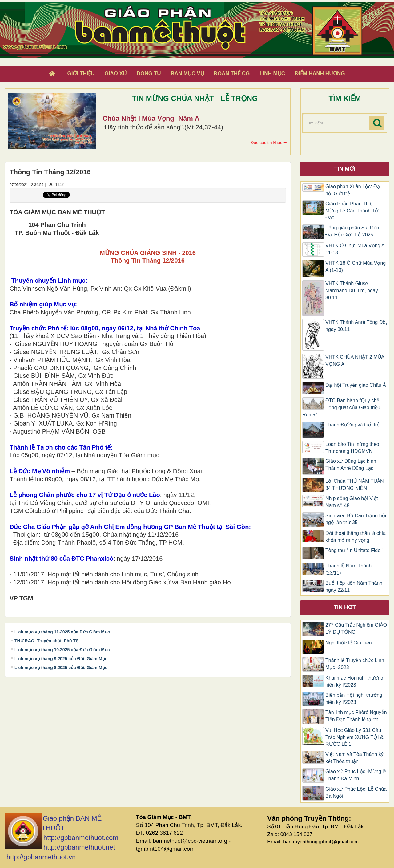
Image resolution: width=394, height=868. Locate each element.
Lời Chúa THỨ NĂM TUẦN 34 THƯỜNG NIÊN (355, 485)
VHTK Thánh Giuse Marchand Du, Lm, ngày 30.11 (352, 291)
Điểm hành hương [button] (320, 73)
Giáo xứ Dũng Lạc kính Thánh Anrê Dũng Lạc (351, 465)
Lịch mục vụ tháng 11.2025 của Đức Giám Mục (62, 632)
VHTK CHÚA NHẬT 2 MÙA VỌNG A (355, 361)
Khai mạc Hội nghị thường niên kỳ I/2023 (354, 681)
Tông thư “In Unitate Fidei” (354, 550)
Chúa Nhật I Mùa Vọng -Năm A (151, 118)
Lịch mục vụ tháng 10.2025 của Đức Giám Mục (62, 650)
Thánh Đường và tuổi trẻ (352, 425)
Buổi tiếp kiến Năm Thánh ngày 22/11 (354, 587)
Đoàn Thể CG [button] (232, 73)
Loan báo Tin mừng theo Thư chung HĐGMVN (352, 448)
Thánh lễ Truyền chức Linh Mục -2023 (355, 664)
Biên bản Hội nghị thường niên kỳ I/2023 (354, 699)
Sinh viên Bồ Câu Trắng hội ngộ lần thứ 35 (356, 519)
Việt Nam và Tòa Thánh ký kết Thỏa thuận (354, 758)
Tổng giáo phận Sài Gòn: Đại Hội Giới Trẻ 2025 (353, 231)
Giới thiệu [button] (81, 73)
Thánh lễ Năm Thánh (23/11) (348, 569)
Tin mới (345, 169)
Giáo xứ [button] (116, 73)
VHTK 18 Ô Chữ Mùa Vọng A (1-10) (356, 267)
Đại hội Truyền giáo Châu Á (356, 385)
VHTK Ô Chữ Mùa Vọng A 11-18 (355, 249)
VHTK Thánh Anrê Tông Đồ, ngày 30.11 (356, 326)
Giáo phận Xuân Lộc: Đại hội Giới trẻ (353, 190)
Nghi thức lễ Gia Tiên (349, 643)
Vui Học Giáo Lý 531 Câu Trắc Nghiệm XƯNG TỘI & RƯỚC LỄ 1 (354, 737)
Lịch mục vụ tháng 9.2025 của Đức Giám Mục (61, 659)
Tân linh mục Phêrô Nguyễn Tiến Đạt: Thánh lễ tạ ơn (356, 716)
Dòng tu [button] (149, 73)
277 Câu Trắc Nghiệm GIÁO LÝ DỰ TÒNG (356, 628)
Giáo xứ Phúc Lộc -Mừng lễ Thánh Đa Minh (356, 775)
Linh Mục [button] (272, 73)
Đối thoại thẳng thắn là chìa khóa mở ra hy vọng (356, 537)
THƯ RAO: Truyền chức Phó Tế (46, 641)
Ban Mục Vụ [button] (187, 73)
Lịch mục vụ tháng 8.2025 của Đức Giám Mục (61, 668)
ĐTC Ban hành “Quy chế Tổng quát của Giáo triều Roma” (341, 408)
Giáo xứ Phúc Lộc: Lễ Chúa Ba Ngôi (356, 793)
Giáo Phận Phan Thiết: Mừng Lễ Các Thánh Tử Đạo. (352, 211)
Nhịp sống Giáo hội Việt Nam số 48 (352, 502)
